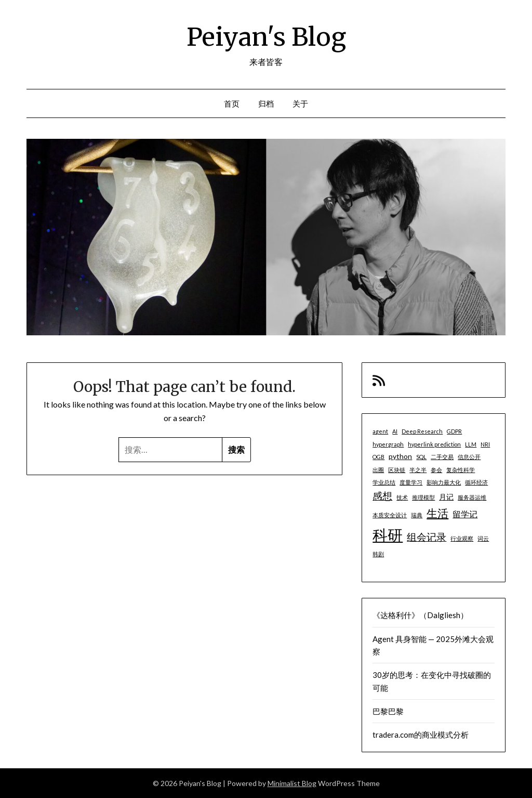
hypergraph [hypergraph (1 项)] (388, 444)
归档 (266, 103)
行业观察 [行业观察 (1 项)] (462, 538)
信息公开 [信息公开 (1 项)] (469, 457)
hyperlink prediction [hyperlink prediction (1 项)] (434, 444)
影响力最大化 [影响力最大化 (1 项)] (444, 482)
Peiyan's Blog (266, 37)
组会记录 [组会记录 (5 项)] (427, 537)
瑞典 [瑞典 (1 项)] (417, 515)
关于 (301, 103)
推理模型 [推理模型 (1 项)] (423, 497)
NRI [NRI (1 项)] (485, 444)
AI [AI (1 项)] (395, 431)
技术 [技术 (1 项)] (402, 497)
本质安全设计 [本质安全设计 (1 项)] (390, 515)
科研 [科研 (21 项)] (388, 535)
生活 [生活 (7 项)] (437, 513)
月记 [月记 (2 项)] (446, 497)
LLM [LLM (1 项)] (471, 444)
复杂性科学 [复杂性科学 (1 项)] (461, 470)
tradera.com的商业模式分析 (421, 735)
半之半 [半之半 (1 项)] (418, 470)
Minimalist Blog (292, 783)
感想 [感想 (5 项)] (382, 496)
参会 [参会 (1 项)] (436, 470)
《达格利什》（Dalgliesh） (420, 615)
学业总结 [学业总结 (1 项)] (384, 482)
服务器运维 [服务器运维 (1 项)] (472, 497)
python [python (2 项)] (400, 456)
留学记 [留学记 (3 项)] (465, 514)
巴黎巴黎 (388, 711)
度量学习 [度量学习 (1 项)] (411, 482)
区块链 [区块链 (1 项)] (397, 470)
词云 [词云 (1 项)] (483, 538)
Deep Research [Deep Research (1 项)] (422, 431)
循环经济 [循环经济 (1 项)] (476, 482)
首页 (232, 103)
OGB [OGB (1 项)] (378, 457)
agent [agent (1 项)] (380, 431)
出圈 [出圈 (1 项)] (378, 470)
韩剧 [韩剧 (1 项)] (378, 554)
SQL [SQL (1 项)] (421, 457)
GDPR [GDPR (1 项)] (454, 431)
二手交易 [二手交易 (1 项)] (442, 457)
